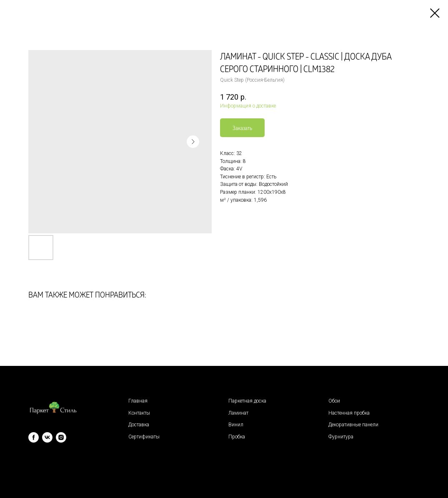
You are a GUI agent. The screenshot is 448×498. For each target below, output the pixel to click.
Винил (236, 425)
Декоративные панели (353, 425)
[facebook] (34, 437)
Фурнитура (341, 437)
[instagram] (61, 437)
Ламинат (238, 413)
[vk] (47, 437)
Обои (334, 401)
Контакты (139, 413)
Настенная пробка (349, 413)
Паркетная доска (247, 401)
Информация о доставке (248, 106)
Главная (138, 401)
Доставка (139, 425)
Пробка (237, 437)
